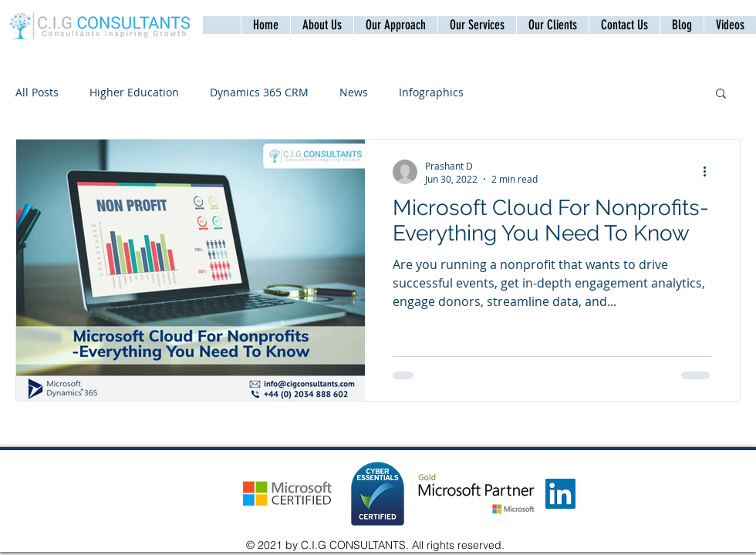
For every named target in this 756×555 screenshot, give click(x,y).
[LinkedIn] (560, 494)
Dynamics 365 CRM (259, 92)
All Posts (37, 92)
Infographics (431, 92)
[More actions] (710, 172)
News (354, 92)
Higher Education (134, 92)
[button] (624, 25)
